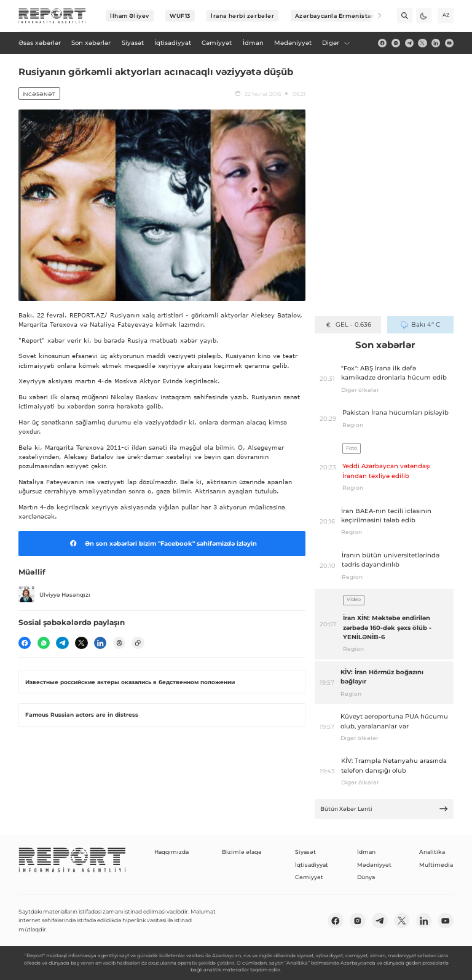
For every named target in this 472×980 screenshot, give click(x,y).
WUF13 (180, 16)
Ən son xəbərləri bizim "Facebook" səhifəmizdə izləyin (162, 543)
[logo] (52, 16)
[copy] (138, 643)
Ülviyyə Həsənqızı (54, 594)
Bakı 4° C (420, 325)
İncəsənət (39, 94)
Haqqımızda (171, 852)
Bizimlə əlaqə (242, 852)
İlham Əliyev (130, 16)
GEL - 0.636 (348, 325)
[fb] (382, 43)
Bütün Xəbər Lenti (384, 809)
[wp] (44, 643)
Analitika (432, 852)
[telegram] (409, 43)
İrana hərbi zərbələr (242, 16)
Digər (336, 43)
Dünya (366, 877)
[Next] (374, 16)
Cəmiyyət (309, 877)
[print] (119, 643)
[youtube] (449, 43)
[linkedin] (436, 43)
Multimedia (436, 865)
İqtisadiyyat (312, 865)
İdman (366, 852)
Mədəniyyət (374, 865)
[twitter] (422, 43)
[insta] (396, 43)
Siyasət (305, 852)
